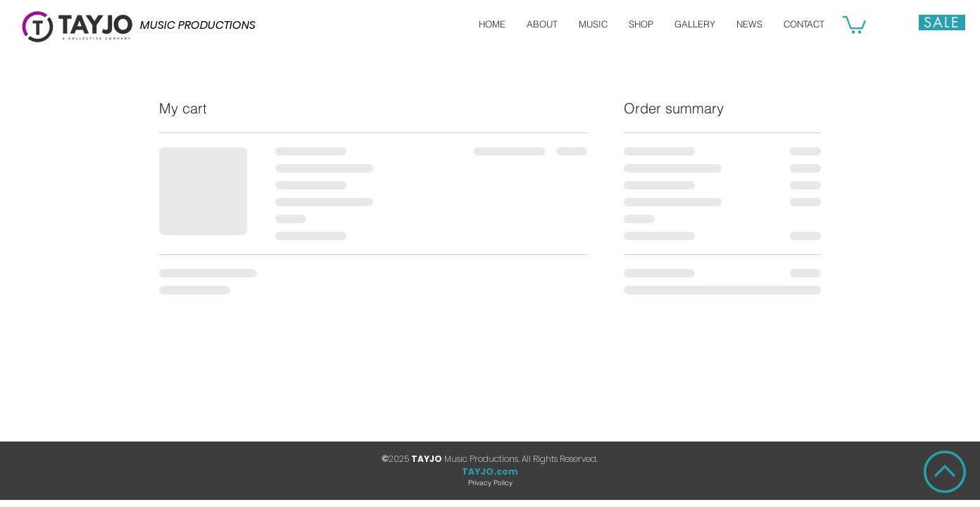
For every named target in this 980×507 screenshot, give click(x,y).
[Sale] (942, 23)
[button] (854, 24)
